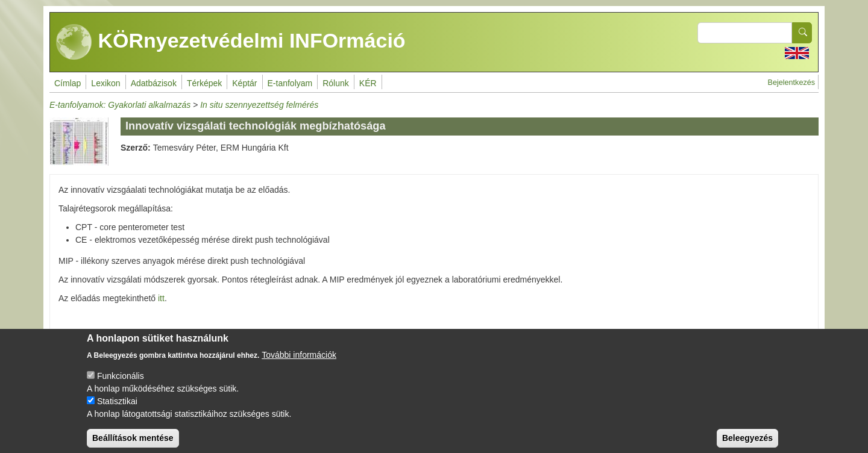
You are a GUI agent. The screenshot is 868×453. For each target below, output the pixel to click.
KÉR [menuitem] (368, 83)
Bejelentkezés (791, 83)
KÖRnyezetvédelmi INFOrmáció (231, 42)
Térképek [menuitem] (204, 83)
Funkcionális (121, 384)
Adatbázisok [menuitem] (154, 83)
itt (161, 298)
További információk (299, 363)
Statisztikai (117, 409)
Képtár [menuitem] (244, 83)
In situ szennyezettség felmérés (259, 105)
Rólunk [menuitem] (336, 83)
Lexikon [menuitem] (105, 83)
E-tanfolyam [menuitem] (290, 83)
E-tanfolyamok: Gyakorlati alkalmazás (120, 105)
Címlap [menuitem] (68, 83)
